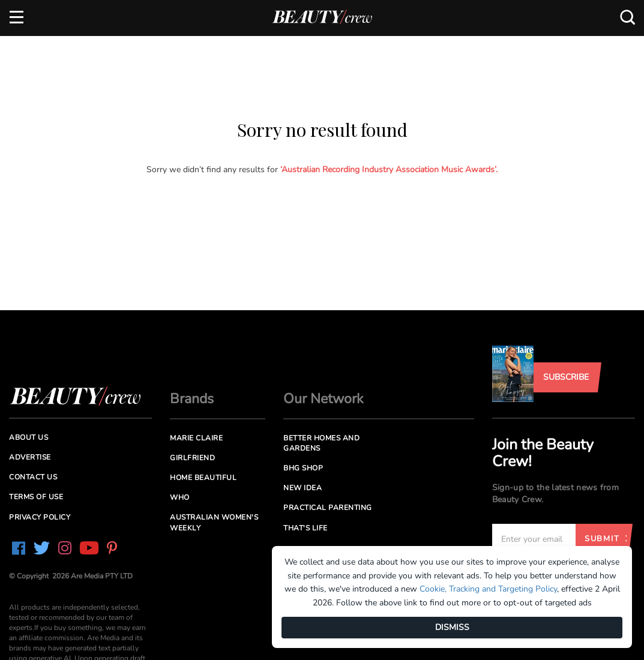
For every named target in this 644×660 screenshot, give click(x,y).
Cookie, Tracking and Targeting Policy (488, 589)
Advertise (30, 457)
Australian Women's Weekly (214, 522)
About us (29, 437)
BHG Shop (303, 468)
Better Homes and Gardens (321, 443)
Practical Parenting (328, 508)
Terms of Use (36, 497)
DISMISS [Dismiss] (452, 627)
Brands (192, 399)
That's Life (305, 528)
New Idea (302, 488)
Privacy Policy (40, 517)
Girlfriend (192, 458)
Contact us (33, 477)
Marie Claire (196, 438)
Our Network (324, 399)
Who (180, 497)
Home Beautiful (203, 478)
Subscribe (566, 377)
